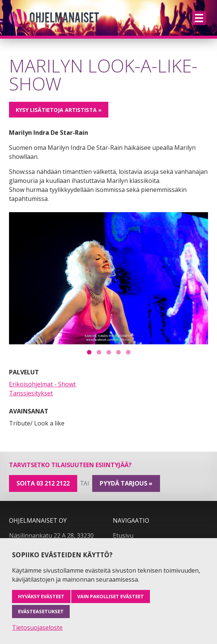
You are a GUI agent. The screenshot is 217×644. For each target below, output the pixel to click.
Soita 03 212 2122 (43, 483)
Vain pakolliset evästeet (111, 596)
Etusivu (123, 535)
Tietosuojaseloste (37, 627)
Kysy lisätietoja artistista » (59, 110)
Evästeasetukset (41, 611)
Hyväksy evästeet (41, 596)
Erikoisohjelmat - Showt (42, 384)
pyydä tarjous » (126, 483)
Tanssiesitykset (31, 393)
